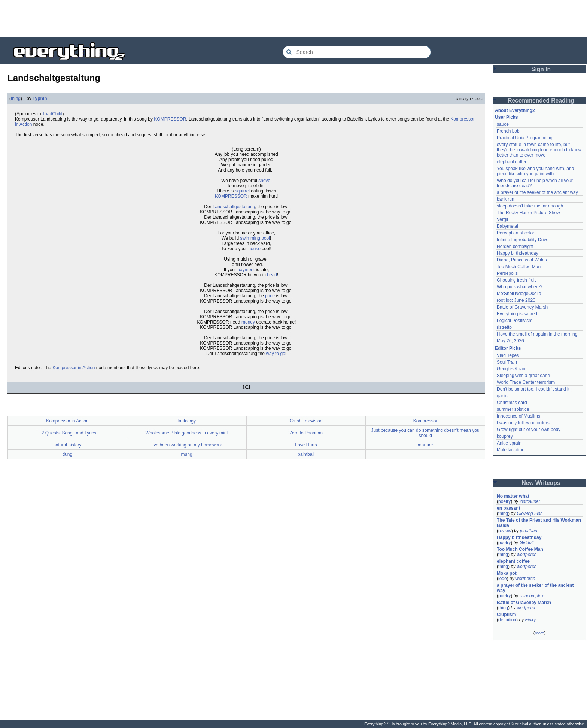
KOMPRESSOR (170, 119)
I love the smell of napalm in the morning (537, 334)
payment (246, 270)
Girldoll (527, 543)
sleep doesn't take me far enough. (530, 206)
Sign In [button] (541, 69)
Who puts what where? (520, 287)
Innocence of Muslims (518, 416)
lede (503, 579)
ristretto (504, 327)
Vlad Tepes (508, 355)
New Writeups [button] (541, 483)
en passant (509, 508)
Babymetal (507, 226)
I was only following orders (523, 423)
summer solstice (513, 409)
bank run (506, 199)
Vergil (502, 219)
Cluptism (506, 615)
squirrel (242, 191)
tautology (187, 421)
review (505, 531)
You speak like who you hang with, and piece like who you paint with (536, 171)
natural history (67, 445)
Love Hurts (306, 445)
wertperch (527, 555)
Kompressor (425, 421)
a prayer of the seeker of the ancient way (537, 192)
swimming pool (255, 238)
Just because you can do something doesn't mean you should (425, 433)
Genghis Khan (511, 369)
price (270, 296)
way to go (275, 354)
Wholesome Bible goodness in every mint (187, 433)
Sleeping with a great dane (523, 376)
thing (16, 98)
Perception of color (515, 233)
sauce (503, 124)
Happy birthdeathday (518, 253)
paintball (306, 454)
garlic (502, 396)
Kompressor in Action (74, 368)
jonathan (529, 531)
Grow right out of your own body (529, 430)
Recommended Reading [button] (541, 101)
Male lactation (511, 450)
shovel (265, 181)
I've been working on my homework (187, 445)
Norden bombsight (515, 246)
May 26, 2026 (510, 341)
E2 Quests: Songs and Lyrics (67, 433)
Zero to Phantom (306, 433)
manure (425, 445)
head (272, 275)
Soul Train (507, 362)
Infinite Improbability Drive (523, 240)
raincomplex (532, 596)
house (254, 249)
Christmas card (512, 403)
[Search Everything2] (357, 52)
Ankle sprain (509, 443)
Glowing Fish (530, 513)
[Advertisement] (293, 19)
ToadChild (52, 114)
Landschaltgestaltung (234, 207)
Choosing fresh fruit (516, 280)
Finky (530, 620)
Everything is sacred (517, 314)
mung (187, 454)
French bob (508, 131)
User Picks (506, 117)
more (539, 633)
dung (68, 454)
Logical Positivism (515, 321)
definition (507, 620)
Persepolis (507, 273)
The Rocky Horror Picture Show (528, 213)
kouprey (505, 436)
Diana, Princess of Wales (522, 260)
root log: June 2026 (516, 300)
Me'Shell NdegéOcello (519, 294)
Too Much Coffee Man (519, 267)
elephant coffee (512, 162)
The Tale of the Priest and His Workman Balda (539, 523)
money (248, 322)
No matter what (513, 496)
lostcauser (530, 501)
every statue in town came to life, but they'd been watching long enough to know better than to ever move (540, 150)
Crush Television (306, 421)
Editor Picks (508, 348)
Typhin (40, 98)
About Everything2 (515, 110)
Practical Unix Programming (525, 138)
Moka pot (507, 573)
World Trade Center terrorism (526, 382)
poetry (504, 501)
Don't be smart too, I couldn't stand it (533, 389)
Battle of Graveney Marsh (522, 307)
